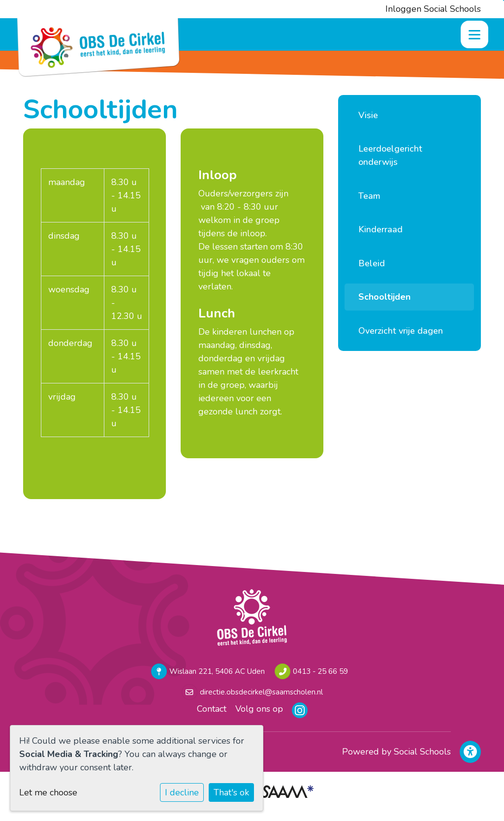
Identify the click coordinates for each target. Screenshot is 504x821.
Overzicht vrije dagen (401, 331)
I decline (182, 792)
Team (369, 196)
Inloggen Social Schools (433, 9)
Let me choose (48, 792)
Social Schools (422, 752)
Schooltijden (384, 297)
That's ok (231, 792)
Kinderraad (380, 229)
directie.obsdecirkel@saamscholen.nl (261, 692)
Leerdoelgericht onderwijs (390, 155)
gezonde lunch (228, 411)
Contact (212, 709)
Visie (368, 115)
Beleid (372, 263)
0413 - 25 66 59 (320, 671)
